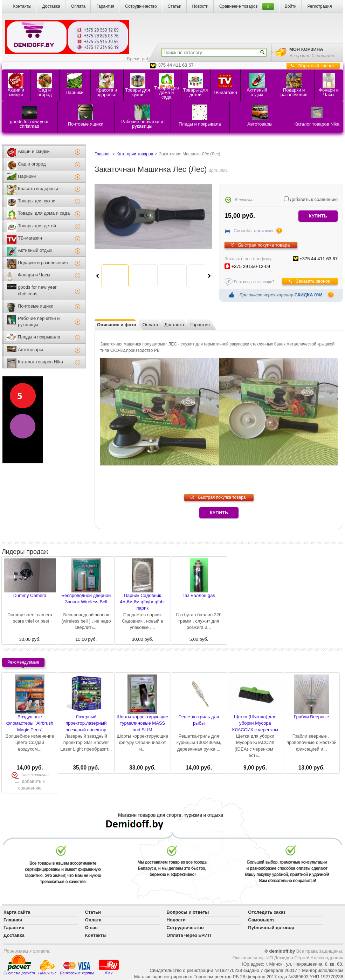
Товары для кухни (37, 201)
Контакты (22, 6)
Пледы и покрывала (39, 337)
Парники (27, 176)
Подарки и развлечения (43, 263)
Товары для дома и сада (44, 213)
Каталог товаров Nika (40, 362)
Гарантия (105, 6)
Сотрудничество (141, 6)
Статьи (175, 6)
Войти (291, 6)
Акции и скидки (34, 151)
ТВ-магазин (30, 238)
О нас (91, 928)
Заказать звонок (313, 281)
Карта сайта (17, 912)
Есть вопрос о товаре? (254, 282)
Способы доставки (253, 231)
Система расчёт (19, 965)
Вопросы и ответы (188, 912)
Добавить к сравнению (311, 199)
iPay (109, 967)
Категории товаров (135, 154)
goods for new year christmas (37, 290)
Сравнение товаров (239, 6)
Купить (219, 513)
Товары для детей (37, 226)
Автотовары (30, 350)
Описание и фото (117, 325)
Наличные (47, 968)
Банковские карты (77, 968)
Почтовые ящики (36, 306)
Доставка (51, 6)
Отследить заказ (267, 912)
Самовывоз (261, 920)
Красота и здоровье (39, 189)
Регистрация (319, 6)
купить (318, 216)
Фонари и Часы (34, 275)
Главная (103, 154)
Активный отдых (35, 250)
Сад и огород (32, 164)
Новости (200, 6)
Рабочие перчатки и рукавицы (39, 321)
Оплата (78, 6)
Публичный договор (271, 928)
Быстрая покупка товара (264, 245)
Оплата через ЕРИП (189, 935)
